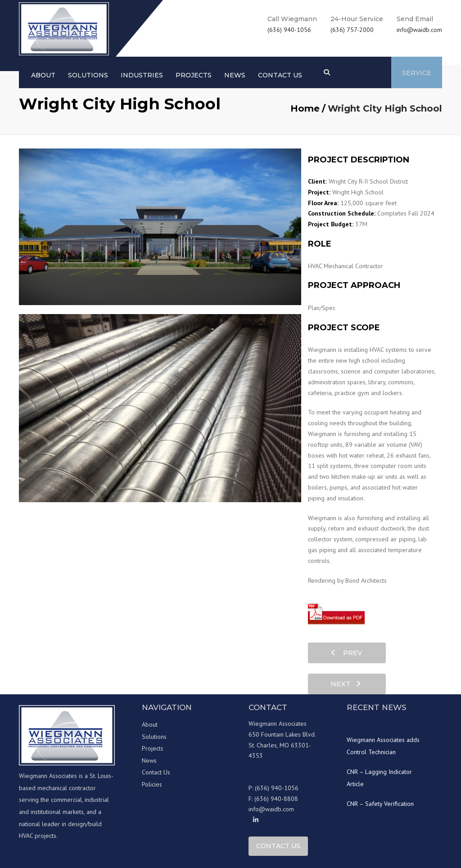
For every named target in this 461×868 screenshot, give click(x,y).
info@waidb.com (419, 30)
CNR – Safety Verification (380, 804)
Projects (194, 75)
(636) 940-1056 (289, 30)
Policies (152, 784)
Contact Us (156, 772)
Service (417, 73)
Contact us (280, 75)
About (43, 75)
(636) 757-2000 (352, 30)
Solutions (88, 75)
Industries (142, 75)
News (235, 75)
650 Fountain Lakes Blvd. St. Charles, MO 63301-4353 (282, 745)
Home (305, 108)
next (346, 684)
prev (347, 653)
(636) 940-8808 (276, 799)
